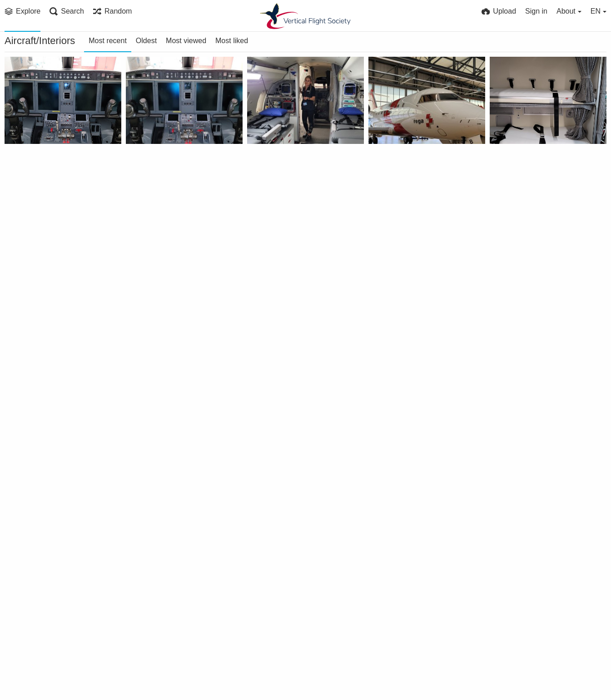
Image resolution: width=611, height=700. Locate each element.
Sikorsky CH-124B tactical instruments (416, 518)
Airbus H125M (155, 518)
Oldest (146, 41)
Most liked (232, 41)
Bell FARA (147, 275)
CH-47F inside (518, 397)
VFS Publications (161, 287)
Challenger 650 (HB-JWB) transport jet (52, 154)
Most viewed (186, 41)
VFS (22, 166)
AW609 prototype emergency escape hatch (537, 639)
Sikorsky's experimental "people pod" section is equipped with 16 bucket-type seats (416, 397)
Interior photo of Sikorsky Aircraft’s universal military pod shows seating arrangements (295, 397)
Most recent (108, 41)
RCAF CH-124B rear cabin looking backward (537, 518)
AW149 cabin (395, 639)
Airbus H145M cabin (165, 639)
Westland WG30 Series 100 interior (295, 518)
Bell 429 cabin (275, 639)
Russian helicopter (41, 518)
